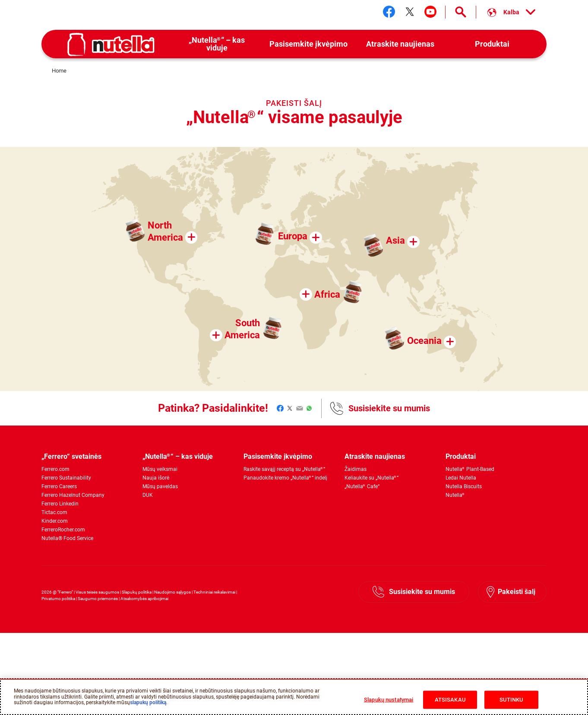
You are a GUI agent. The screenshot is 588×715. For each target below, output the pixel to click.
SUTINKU (511, 700)
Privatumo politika (58, 599)
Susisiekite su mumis (389, 408)
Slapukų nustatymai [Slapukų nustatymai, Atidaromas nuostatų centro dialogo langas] (389, 700)
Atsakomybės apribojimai (144, 599)
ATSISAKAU (450, 700)
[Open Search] (461, 12)
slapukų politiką (148, 702)
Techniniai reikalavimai (214, 592)
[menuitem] (217, 44)
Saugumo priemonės (98, 599)
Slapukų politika (137, 592)
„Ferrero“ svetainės (71, 456)
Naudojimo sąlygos (172, 592)
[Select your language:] (511, 12)
